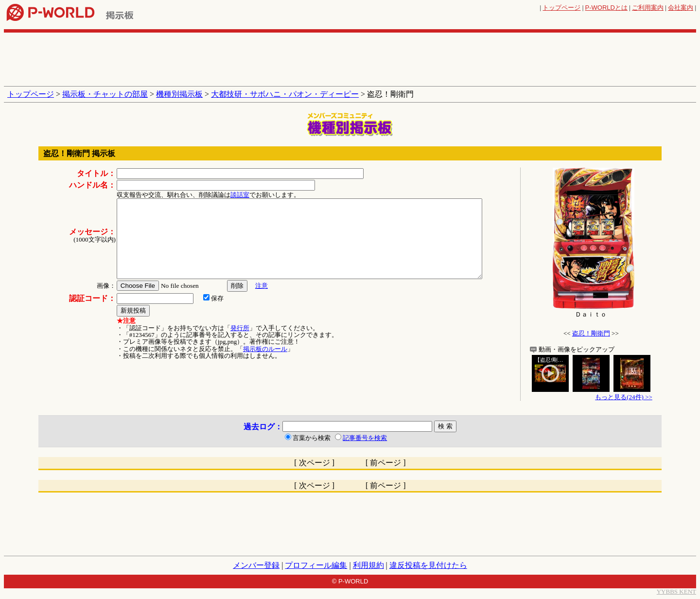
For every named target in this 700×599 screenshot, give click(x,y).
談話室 (240, 195)
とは (606, 8)
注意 (262, 286)
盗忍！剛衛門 (591, 333)
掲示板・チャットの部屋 (105, 94)
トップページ (561, 8)
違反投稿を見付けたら (428, 565)
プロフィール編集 (316, 565)
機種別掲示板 (179, 94)
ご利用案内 (648, 8)
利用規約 (368, 565)
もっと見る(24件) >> (624, 397)
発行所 (240, 328)
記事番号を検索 (365, 438)
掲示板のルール (265, 349)
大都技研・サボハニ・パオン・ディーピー (285, 94)
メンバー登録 (256, 565)
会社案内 (681, 8)
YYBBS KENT (676, 591)
